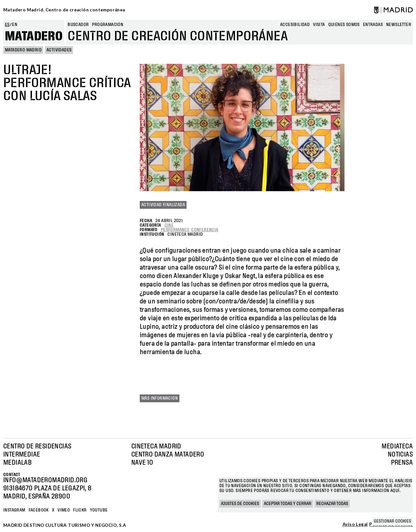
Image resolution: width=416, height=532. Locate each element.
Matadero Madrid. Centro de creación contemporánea (64, 10)
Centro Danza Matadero (168, 455)
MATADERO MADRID (23, 50)
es (7, 25)
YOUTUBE (99, 510)
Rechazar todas (332, 504)
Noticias (400, 455)
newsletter (399, 25)
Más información (160, 398)
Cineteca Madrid (156, 446)
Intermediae (22, 455)
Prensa (402, 463)
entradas (373, 25)
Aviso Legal (355, 525)
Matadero (34, 36)
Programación (108, 25)
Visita (319, 25)
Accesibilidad (295, 25)
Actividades (59, 50)
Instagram (14, 510)
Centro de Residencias (37, 446)
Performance (175, 230)
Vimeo (64, 510)
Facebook (39, 510)
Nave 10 (142, 463)
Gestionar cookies (392, 521)
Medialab (17, 463)
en (15, 25)
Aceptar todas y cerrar (288, 504)
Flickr (80, 510)
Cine (169, 225)
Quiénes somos (344, 25)
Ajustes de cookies (240, 504)
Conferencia (205, 230)
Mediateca (397, 446)
